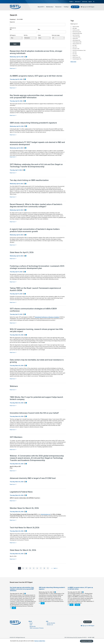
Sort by (26, 35)
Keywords (12, 22)
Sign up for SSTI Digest (88, 7)
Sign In (90, 2)
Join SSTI (76, 7)
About (30, 621)
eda (71, 605)
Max (39, 29)
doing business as (46, 514)
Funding (66, 7)
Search (94, 2)
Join (47, 621)
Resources (59, 7)
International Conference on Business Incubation (47, 317)
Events (72, 2)
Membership (50, 7)
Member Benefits (51, 623)
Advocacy (78, 2)
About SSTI (41, 7)
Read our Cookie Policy (40, 641)
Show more (73, 62)
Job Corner (85, 2)
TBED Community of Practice (37, 628)
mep (14, 608)
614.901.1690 (91, 638)
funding (77, 605)
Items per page (56, 35)
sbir (43, 603)
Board (31, 623)
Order (39, 35)
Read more (13, 68)
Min (11, 29)
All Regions (13, 35)
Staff (31, 625)
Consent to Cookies (87, 641)
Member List (50, 625)
